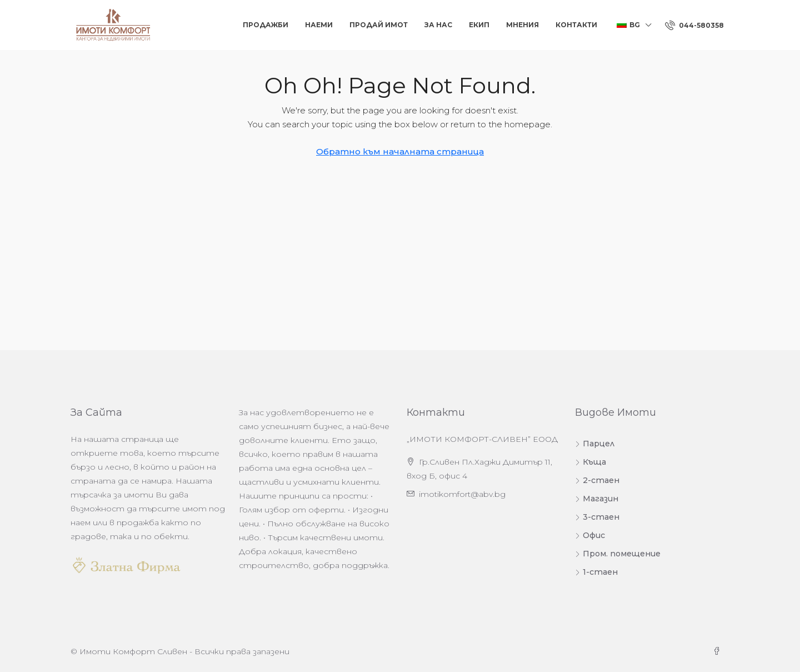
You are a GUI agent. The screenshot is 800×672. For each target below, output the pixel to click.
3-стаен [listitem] (597, 517)
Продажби (266, 25)
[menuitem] (694, 25)
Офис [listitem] (590, 535)
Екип (479, 25)
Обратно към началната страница (400, 151)
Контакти (576, 25)
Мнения (522, 25)
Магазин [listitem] (597, 499)
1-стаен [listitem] (596, 572)
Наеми (319, 25)
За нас (438, 25)
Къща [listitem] (591, 462)
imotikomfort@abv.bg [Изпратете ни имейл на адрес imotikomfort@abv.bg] (462, 494)
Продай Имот (379, 25)
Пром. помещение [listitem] (618, 554)
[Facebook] (719, 651)
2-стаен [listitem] (597, 480)
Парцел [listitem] (595, 444)
